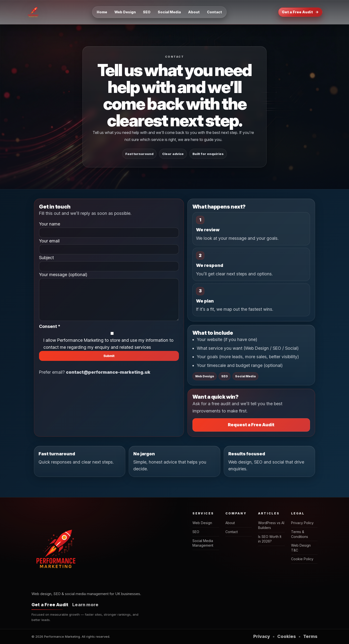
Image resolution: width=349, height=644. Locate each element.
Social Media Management (203, 543)
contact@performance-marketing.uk (108, 379)
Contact (214, 12)
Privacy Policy (302, 523)
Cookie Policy (302, 559)
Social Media (169, 12)
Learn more (85, 605)
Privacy (262, 636)
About (194, 12)
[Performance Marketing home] (33, 12)
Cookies (287, 636)
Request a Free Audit (251, 425)
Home (102, 12)
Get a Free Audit (300, 12)
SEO (147, 12)
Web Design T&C (301, 548)
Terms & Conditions (300, 534)
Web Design (125, 12)
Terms (310, 636)
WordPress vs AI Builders (271, 525)
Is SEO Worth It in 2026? (270, 539)
